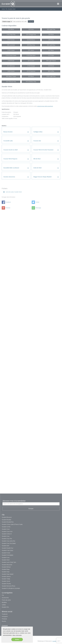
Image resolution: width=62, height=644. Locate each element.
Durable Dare (6, 546)
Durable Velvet (6, 581)
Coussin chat (37, 345)
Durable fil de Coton (7, 550)
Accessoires (5, 598)
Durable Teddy (6, 579)
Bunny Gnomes (8, 320)
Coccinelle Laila (8, 345)
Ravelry (4, 621)
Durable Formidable (7, 555)
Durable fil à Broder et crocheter (11, 588)
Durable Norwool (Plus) (8, 586)
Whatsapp (36, 478)
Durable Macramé (7, 565)
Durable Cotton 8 (7, 534)
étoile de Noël (37, 423)
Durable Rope (6, 569)
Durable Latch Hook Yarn (9, 562)
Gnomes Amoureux (9, 449)
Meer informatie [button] (17, 635)
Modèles (4, 602)
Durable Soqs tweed (8, 574)
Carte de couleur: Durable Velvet (14, 463)
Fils (3, 595)
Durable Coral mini (7, 532)
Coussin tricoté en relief (11, 371)
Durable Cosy (6, 536)
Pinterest (6, 478)
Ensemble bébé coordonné (11, 423)
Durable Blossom (7, 517)
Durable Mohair (6, 567)
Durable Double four (8, 548)
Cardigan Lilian (38, 320)
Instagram (5, 616)
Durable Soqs (6, 572)
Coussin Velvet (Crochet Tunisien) (43, 371)
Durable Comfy (6, 527)
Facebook (6, 473)
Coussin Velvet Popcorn (10, 397)
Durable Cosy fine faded (9, 543)
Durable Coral (6, 529)
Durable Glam (6, 560)
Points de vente (6, 600)
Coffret (4, 605)
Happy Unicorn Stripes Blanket (42, 449)
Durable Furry (6, 558)
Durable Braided (6, 520)
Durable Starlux (6, 577)
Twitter (35, 473)
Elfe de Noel (37, 397)
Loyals (54, 641)
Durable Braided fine (8, 522)
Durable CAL (5, 607)
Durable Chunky (6, 584)
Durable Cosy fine (7, 539)
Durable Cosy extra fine (8, 541)
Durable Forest (6, 553)
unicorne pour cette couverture (45, 276)
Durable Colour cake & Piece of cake (12, 524)
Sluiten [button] (17, 639)
